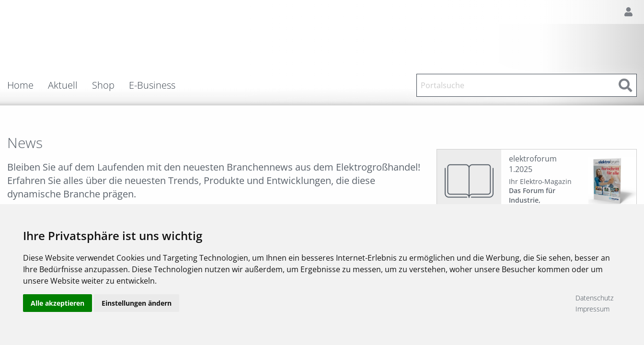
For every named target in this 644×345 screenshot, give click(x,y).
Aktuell (63, 85)
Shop (103, 85)
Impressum (592, 309)
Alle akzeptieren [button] (57, 303)
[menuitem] (28, 85)
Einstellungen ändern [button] (137, 303)
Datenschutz (594, 298)
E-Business (152, 85)
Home (20, 85)
